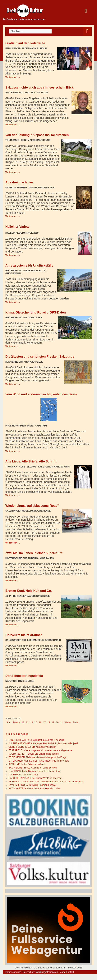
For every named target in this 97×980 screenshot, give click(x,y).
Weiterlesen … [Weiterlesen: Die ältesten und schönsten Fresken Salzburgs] (13, 384)
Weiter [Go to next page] (68, 722)
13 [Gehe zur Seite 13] (27, 722)
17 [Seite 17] (44, 722)
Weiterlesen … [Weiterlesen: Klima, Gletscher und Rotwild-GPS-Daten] (13, 346)
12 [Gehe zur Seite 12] (23, 722)
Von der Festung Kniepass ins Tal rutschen (37, 135)
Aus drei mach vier (19, 182)
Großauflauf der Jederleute (25, 43)
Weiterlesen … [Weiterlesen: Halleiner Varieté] (13, 255)
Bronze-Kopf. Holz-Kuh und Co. (29, 591)
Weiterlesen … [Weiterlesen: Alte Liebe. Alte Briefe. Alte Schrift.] (13, 495)
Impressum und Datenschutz (20, 972)
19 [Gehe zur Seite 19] (53, 722)
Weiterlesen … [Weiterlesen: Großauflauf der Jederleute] (13, 77)
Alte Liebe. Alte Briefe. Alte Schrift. (31, 461)
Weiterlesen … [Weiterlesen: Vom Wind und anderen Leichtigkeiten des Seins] (13, 451)
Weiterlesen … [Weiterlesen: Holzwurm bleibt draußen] (13, 666)
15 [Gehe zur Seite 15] (36, 722)
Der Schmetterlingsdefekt (24, 676)
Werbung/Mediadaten (47, 972)
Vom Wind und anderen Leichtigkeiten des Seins (41, 394)
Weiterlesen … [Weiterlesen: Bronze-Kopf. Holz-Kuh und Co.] (13, 625)
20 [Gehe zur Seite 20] (57, 722)
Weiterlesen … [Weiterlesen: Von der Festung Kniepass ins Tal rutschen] (13, 172)
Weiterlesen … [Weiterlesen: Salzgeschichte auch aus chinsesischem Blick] (13, 125)
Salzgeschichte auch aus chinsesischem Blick (39, 87)
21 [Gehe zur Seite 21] (61, 722)
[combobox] (30, 31)
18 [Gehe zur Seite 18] (49, 722)
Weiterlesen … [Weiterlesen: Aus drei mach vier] (13, 216)
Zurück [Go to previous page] (16, 722)
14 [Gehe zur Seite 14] (32, 722)
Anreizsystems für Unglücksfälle (29, 265)
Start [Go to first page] (9, 722)
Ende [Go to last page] (76, 722)
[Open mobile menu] (87, 31)
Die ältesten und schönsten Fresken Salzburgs (40, 356)
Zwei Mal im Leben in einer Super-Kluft (34, 553)
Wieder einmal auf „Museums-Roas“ (32, 506)
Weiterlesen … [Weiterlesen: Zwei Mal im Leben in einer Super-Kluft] (13, 580)
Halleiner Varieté (17, 227)
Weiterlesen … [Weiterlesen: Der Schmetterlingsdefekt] (13, 707)
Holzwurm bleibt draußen (24, 635)
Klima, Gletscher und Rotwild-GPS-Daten (36, 312)
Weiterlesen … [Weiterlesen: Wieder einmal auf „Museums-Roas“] (13, 543)
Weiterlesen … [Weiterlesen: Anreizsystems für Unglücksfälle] (13, 302)
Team (62, 972)
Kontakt (70, 972)
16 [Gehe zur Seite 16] (40, 722)
